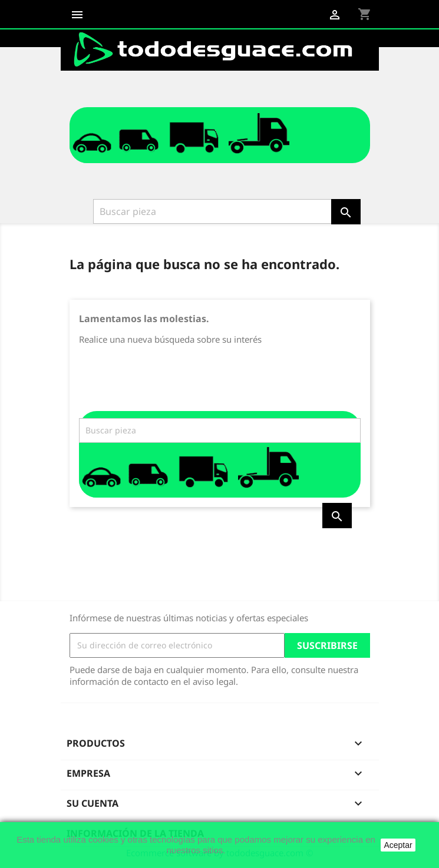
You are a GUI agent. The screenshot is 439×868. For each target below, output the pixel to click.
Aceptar (398, 845)
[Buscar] (213, 211)
